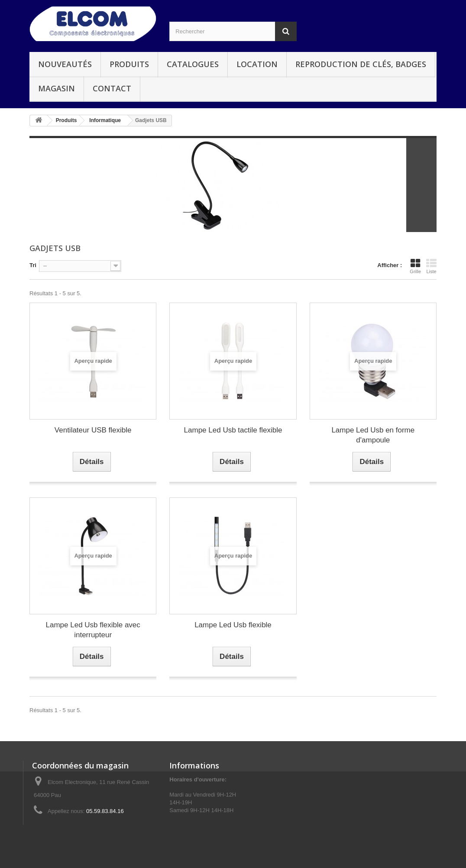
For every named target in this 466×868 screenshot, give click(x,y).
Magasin (57, 88)
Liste (431, 266)
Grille (415, 266)
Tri (33, 265)
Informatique (105, 120)
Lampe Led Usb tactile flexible (233, 430)
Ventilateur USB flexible (93, 430)
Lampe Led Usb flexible (233, 625)
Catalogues (193, 64)
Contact (112, 88)
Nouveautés (65, 64)
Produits (129, 64)
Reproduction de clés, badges (361, 64)
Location (257, 64)
